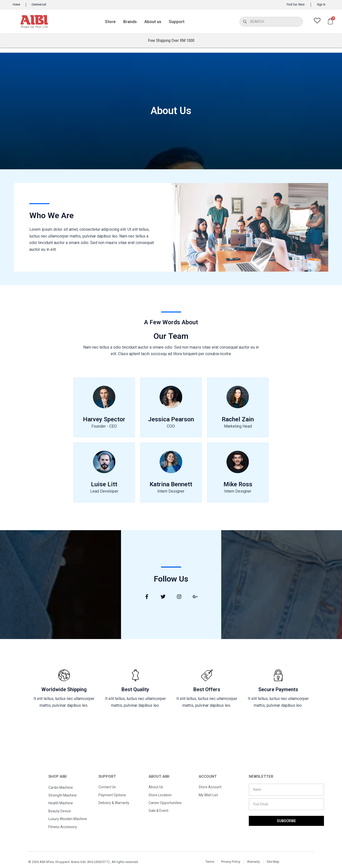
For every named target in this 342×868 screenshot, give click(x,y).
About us (153, 22)
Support (177, 22)
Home (16, 5)
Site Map (273, 862)
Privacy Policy (231, 862)
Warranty (253, 862)
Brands (130, 22)
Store (110, 22)
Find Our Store (296, 5)
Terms (210, 862)
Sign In (321, 5)
